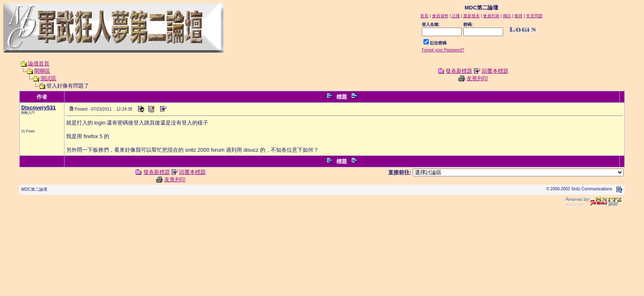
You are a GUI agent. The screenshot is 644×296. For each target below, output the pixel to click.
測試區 (48, 78)
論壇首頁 (39, 64)
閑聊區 (42, 71)
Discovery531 (39, 108)
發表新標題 (459, 71)
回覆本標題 (495, 71)
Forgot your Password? (443, 50)
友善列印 (477, 78)
